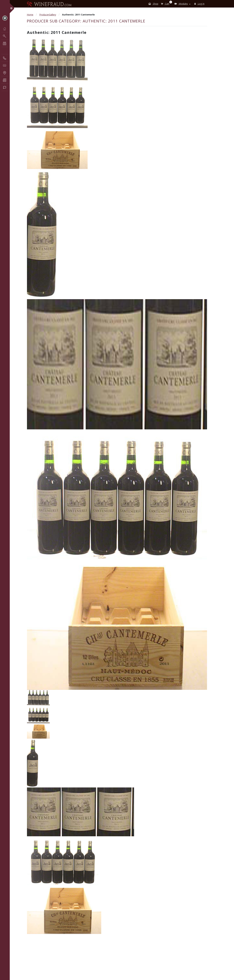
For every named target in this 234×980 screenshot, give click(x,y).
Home (30, 15)
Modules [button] (181, 4)
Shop (153, 4)
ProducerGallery (48, 15)
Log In (199, 4)
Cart (166, 3)
